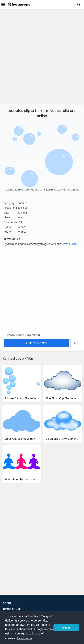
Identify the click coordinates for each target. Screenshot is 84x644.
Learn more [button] (25, 638)
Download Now (36, 343)
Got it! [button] (66, 628)
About (7, 603)
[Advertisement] (42, 59)
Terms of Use (12, 609)
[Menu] (3, 4)
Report (22, 227)
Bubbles (22, 203)
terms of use (69, 244)
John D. (22, 232)
